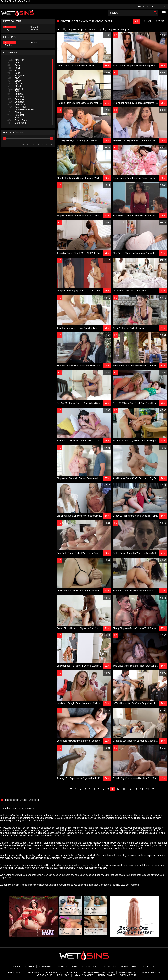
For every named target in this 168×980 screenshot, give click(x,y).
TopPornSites (22, 1)
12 (130, 789)
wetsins (71, 868)
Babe (14, 73)
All (6, 27)
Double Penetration (21, 110)
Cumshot (16, 102)
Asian (14, 68)
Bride (14, 91)
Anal (13, 62)
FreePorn (71, 972)
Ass (13, 70)
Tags (74, 966)
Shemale (34, 30)
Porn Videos (53, 972)
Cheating (16, 97)
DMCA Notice (108, 966)
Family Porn (17, 120)
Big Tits (15, 83)
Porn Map (63, 975)
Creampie (16, 99)
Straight (34, 27)
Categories (46, 966)
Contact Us (89, 966)
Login (141, 6)
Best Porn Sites (151, 972)
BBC (13, 78)
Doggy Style (17, 107)
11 (124, 789)
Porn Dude (14, 972)
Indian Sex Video (84, 975)
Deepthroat (17, 104)
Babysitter (16, 76)
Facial (14, 118)
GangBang (17, 123)
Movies (16, 966)
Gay (7, 30)
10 (118, 789)
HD (143, 21)
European (16, 115)
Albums (29, 966)
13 (136, 789)
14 (142, 789)
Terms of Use (129, 966)
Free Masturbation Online (98, 972)
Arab (14, 65)
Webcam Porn (128, 975)
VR (150, 21)
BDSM (14, 81)
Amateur (16, 60)
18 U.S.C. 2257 (149, 966)
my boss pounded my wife (96, 875)
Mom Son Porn (128, 972)
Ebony (14, 112)
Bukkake (15, 94)
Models (62, 966)
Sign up (150, 6)
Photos (9, 45)
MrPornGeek (33, 972)
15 (147, 789)
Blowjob (15, 89)
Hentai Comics (107, 975)
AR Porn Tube (44, 975)
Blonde (15, 86)
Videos (33, 43)
